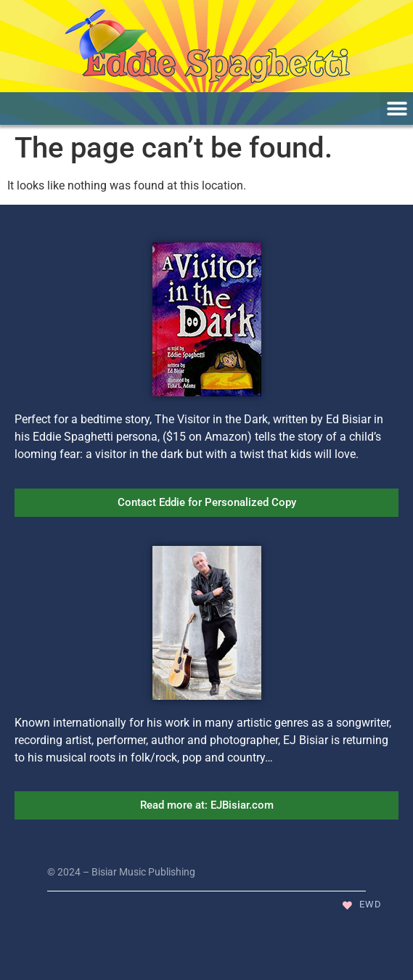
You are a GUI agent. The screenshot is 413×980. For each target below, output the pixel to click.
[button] (397, 109)
